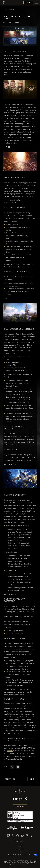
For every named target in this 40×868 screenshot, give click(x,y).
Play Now (20, 806)
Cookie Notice (20, 852)
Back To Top (20, 791)
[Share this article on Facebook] (18, 767)
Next (33, 779)
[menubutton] (36, 3)
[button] (20, 36)
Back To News (9, 10)
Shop (28, 3)
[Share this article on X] (12, 767)
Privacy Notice (20, 849)
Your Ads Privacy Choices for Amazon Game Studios (20, 855)
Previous (10, 779)
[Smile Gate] (27, 829)
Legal (20, 846)
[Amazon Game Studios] (12, 829)
